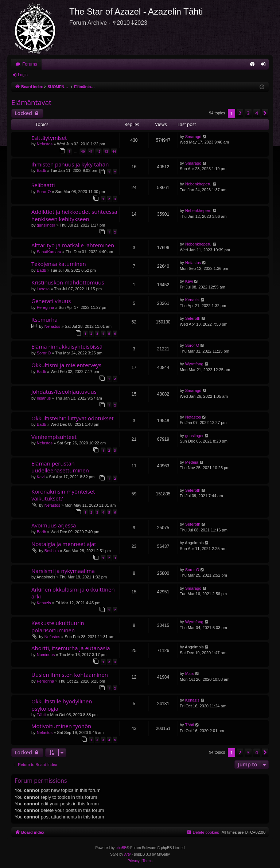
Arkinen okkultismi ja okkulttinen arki (73, 593)
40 (83, 151)
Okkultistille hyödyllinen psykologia (62, 705)
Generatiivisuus (51, 301)
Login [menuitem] (265, 66)
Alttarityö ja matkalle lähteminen (73, 245)
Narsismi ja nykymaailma (63, 571)
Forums (30, 64)
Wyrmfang (194, 364)
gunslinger (46, 225)
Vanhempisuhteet (54, 437)
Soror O (44, 192)
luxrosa (43, 289)
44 (114, 151)
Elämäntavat (31, 102)
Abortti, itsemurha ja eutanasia (71, 648)
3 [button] (248, 113)
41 (91, 151)
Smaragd (193, 137)
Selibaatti (43, 185)
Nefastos (45, 144)
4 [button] (257, 113)
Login (23, 75)
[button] (265, 113)
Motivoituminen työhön (61, 726)
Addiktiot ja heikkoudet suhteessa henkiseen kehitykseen (74, 215)
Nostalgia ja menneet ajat (64, 544)
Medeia (192, 462)
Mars (190, 673)
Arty (128, 854)
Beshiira (52, 551)
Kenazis (192, 300)
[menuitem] (252, 64)
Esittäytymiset (49, 138)
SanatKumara (49, 252)
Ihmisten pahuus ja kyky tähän (70, 164)
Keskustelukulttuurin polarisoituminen (58, 626)
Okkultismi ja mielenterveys (66, 365)
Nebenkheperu (198, 184)
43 (106, 151)
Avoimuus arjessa (54, 525)
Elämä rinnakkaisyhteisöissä (67, 346)
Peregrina (46, 307)
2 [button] (240, 113)
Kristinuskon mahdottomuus (68, 282)
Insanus (44, 398)
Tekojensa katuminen (59, 264)
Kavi (189, 281)
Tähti (41, 715)
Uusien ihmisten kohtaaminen (70, 675)
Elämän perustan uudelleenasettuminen (60, 467)
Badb (42, 170)
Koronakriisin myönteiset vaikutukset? (63, 495)
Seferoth (193, 318)
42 (98, 151)
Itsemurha (44, 319)
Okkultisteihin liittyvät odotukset (73, 418)
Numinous (46, 655)
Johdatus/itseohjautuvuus (64, 392)
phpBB (121, 848)
